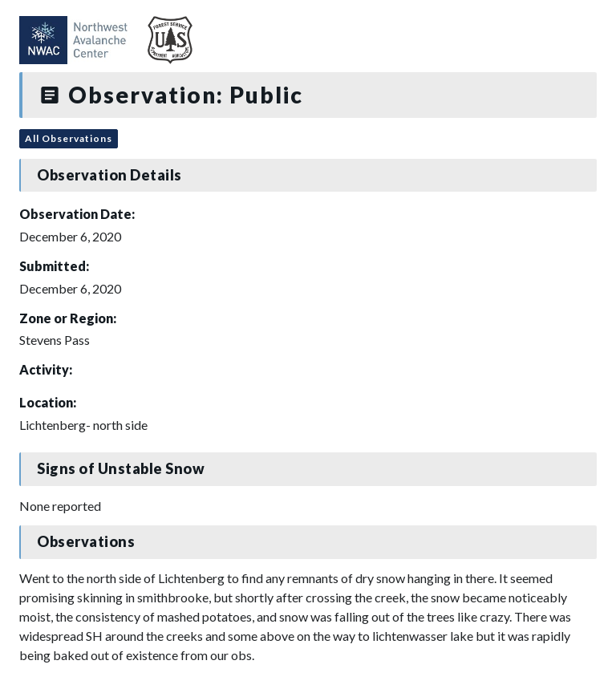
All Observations (69, 138)
